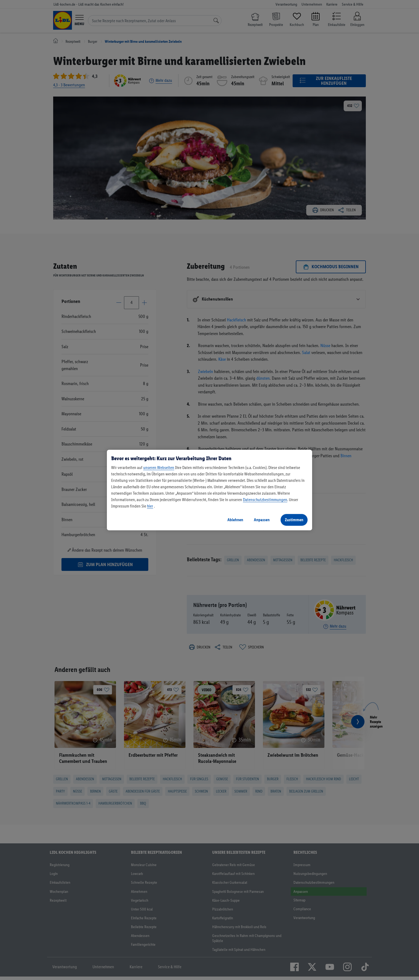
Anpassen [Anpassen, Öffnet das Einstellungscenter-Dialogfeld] (262, 520)
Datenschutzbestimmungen (265, 500)
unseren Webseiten (159, 468)
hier (150, 506)
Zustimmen (294, 520)
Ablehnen (235, 520)
